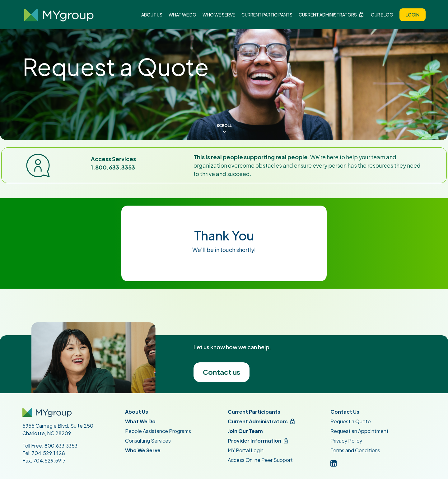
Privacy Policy (346, 441)
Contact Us (345, 412)
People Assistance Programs (158, 431)
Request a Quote (351, 421)
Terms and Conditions (355, 450)
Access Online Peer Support (260, 460)
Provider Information (254, 441)
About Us (152, 15)
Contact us (222, 372)
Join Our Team (245, 431)
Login (413, 15)
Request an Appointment (359, 431)
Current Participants (267, 15)
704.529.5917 (49, 460)
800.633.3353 (61, 446)
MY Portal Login (246, 450)
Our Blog (382, 15)
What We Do (182, 15)
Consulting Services (148, 441)
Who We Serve (219, 15)
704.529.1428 (48, 453)
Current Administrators (328, 15)
